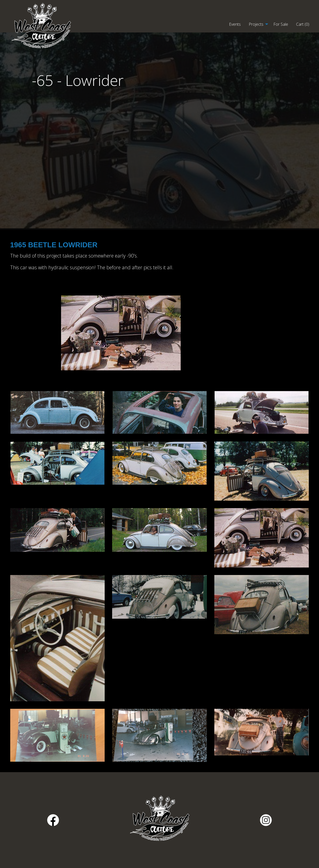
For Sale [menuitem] (281, 24)
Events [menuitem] (235, 24)
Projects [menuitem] (256, 24)
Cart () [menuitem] (303, 24)
